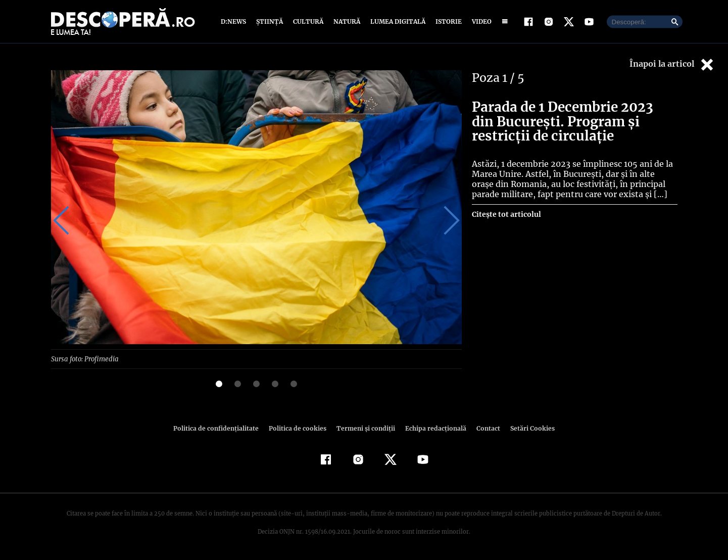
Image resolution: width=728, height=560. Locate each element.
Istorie (447, 21)
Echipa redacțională (433, 428)
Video (480, 21)
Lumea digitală (396, 21)
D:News (235, 21)
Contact (484, 428)
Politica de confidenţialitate (221, 428)
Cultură (308, 21)
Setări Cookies (527, 428)
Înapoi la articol (672, 64)
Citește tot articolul (506, 214)
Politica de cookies (299, 428)
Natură (346, 21)
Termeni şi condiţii (365, 428)
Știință (270, 21)
